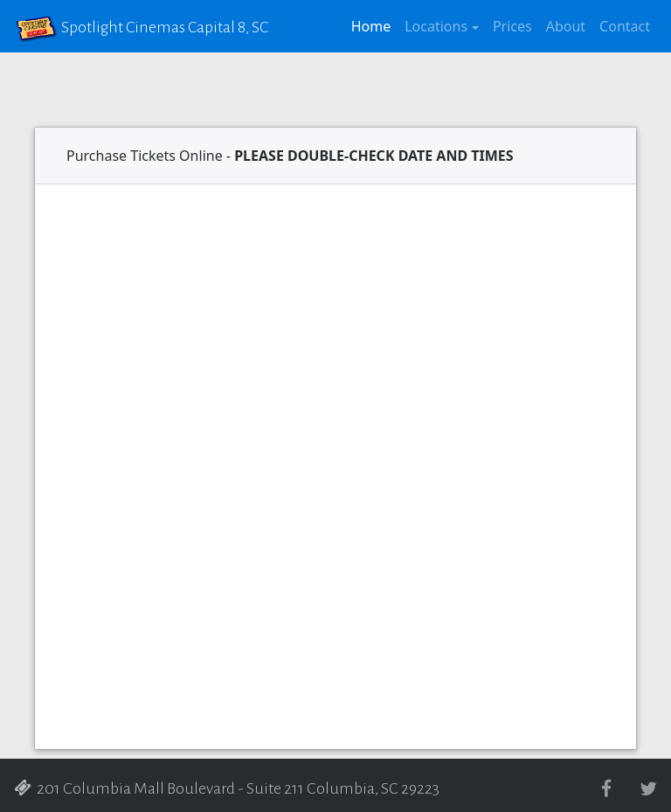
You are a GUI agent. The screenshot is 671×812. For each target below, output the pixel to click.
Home (375, 25)
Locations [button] (436, 26)
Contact (625, 26)
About (566, 26)
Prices (512, 26)
